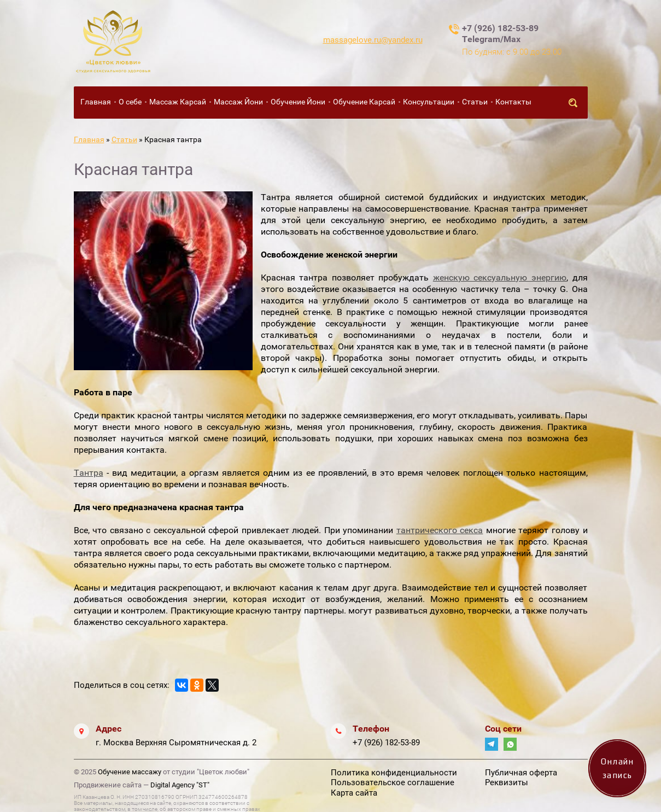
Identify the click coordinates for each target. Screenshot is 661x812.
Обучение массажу (130, 772)
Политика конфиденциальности (394, 773)
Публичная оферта (521, 773)
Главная (96, 102)
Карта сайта (354, 793)
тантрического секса (440, 530)
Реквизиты (507, 782)
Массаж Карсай (178, 102)
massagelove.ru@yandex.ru (373, 40)
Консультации (429, 102)
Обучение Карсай (364, 102)
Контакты (513, 102)
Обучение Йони (298, 102)
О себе (130, 102)
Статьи (475, 102)
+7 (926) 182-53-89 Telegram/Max (500, 34)
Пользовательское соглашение (393, 782)
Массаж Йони (238, 102)
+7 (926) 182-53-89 (386, 743)
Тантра (89, 473)
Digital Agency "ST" (180, 785)
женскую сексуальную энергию (500, 278)
